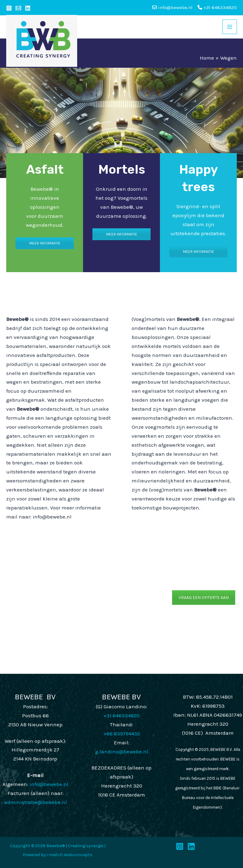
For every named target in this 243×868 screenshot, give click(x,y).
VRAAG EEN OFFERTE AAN (204, 598)
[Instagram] (9, 8)
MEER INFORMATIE (45, 243)
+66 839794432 (122, 733)
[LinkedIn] (191, 846)
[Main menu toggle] (230, 27)
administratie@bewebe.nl (35, 802)
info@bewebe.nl (49, 784)
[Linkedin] (28, 8)
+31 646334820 (217, 7)
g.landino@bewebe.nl (122, 752)
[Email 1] (18, 8)
